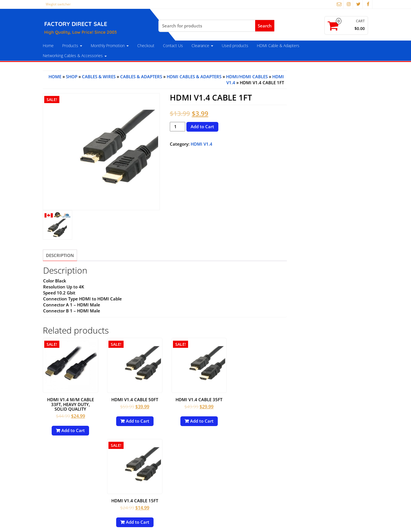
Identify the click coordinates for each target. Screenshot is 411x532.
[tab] (60, 255)
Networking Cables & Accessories (75, 56)
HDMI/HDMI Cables (247, 77)
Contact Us (173, 46)
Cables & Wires (99, 77)
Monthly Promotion (110, 46)
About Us (54, 487)
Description (60, 255)
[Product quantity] (178, 127)
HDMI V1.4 (202, 144)
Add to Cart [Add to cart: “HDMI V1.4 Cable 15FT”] (262, 419)
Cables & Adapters (141, 77)
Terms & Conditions (64, 477)
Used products (235, 46)
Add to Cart (202, 127)
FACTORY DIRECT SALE (76, 24)
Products (72, 46)
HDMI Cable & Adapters (278, 46)
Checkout (146, 46)
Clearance (202, 46)
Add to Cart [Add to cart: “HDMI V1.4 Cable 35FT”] (199, 419)
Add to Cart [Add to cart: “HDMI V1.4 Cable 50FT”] (136, 419)
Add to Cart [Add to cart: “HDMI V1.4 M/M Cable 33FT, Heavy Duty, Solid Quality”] (72, 429)
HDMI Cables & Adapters (194, 77)
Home (48, 46)
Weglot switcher (58, 4)
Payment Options (62, 468)
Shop (72, 77)
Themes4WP (306, 523)
